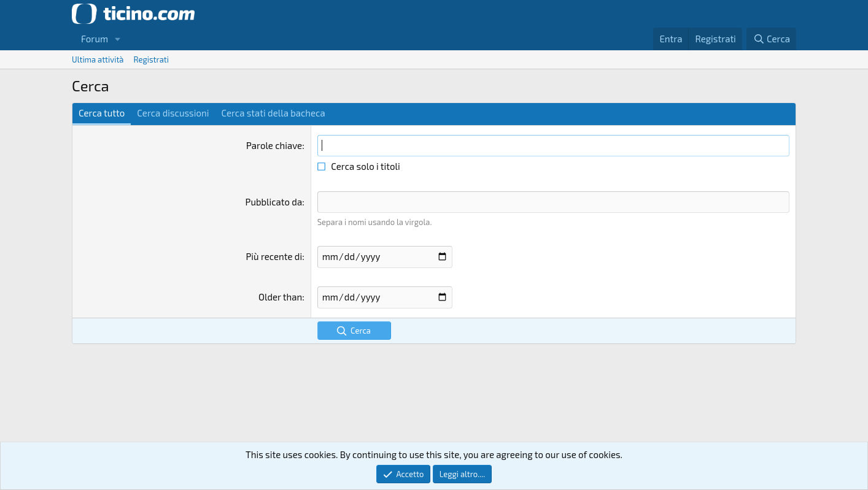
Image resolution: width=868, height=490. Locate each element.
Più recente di (274, 256)
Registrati (152, 59)
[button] (118, 39)
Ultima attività (98, 59)
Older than (280, 297)
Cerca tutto (102, 113)
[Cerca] (771, 39)
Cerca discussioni (173, 113)
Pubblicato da (274, 202)
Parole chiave (274, 145)
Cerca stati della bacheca (273, 113)
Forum (95, 39)
